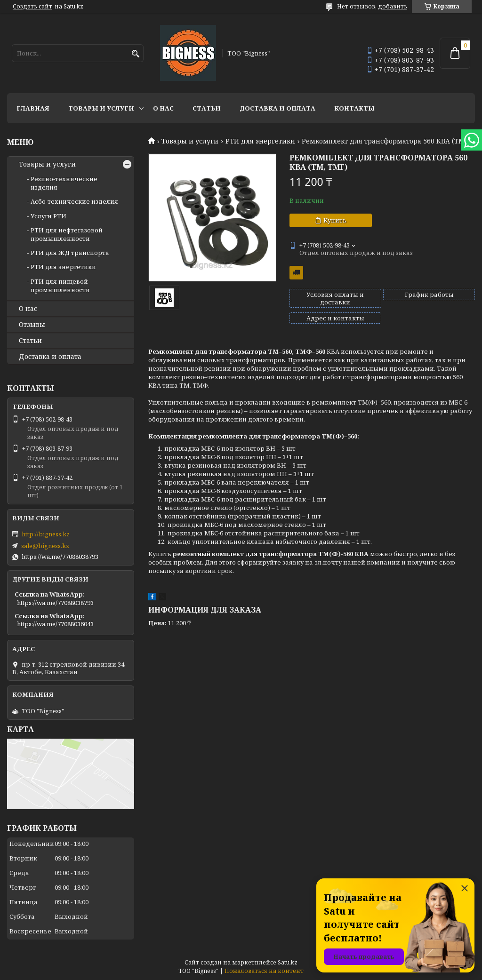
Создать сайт (32, 7)
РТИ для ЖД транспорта (70, 253)
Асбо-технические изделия (74, 201)
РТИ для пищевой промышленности (60, 286)
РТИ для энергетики (260, 141)
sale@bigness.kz (45, 546)
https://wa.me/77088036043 (55, 624)
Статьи (207, 108)
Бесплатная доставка (296, 273)
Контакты (354, 108)
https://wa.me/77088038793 (60, 557)
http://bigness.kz (46, 534)
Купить (335, 220)
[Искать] (135, 54)
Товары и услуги (101, 108)
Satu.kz (288, 962)
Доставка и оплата (277, 108)
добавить (393, 6)
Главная (33, 108)
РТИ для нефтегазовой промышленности (67, 234)
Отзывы (32, 325)
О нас (163, 108)
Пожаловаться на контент (264, 971)
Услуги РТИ (48, 216)
